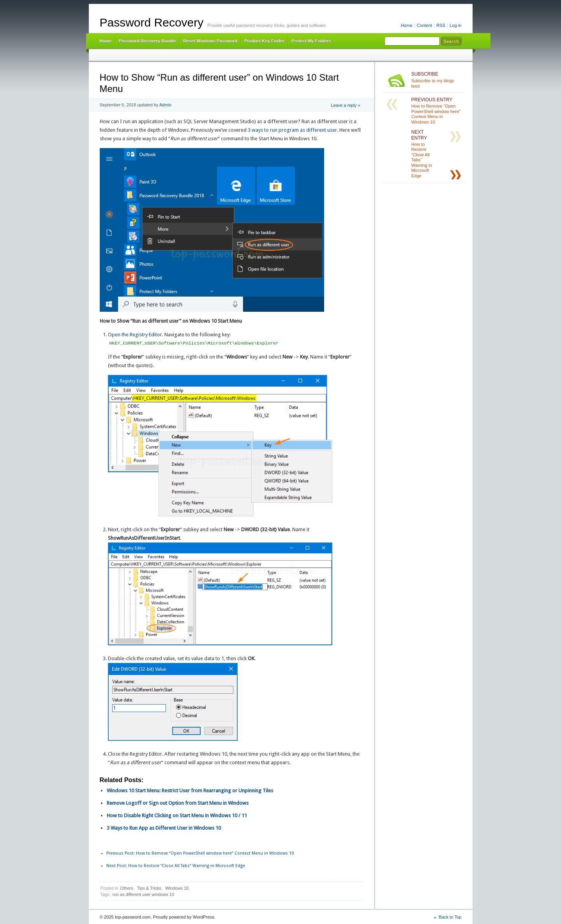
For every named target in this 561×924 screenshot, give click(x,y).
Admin (165, 105)
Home (407, 25)
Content (424, 25)
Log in (456, 25)
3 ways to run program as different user (292, 130)
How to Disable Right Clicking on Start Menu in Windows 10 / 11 (177, 815)
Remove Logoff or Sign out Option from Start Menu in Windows (178, 803)
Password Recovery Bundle (148, 41)
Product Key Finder (264, 41)
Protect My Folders (311, 41)
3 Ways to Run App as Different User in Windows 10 (164, 828)
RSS (441, 25)
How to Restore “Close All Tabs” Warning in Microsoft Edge (176, 866)
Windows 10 (177, 888)
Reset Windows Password (210, 41)
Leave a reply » (345, 105)
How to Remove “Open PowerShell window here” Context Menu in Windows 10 (200, 853)
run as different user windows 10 (143, 894)
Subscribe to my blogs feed (437, 80)
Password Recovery (152, 22)
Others (126, 888)
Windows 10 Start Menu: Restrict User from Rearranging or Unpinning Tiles (190, 791)
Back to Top (450, 917)
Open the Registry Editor (135, 335)
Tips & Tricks (149, 888)
